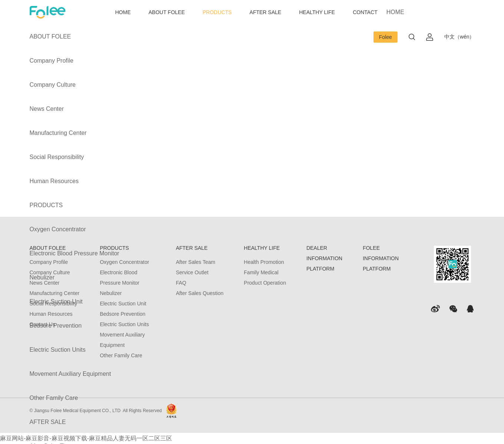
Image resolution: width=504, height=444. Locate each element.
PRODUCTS (217, 12)
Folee (386, 37)
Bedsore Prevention (56, 326)
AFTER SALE (266, 12)
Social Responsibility (57, 157)
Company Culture (53, 85)
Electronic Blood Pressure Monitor (75, 253)
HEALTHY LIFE (317, 12)
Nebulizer (42, 277)
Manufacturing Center (58, 133)
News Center (47, 109)
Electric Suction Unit (56, 301)
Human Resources (54, 181)
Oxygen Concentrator (58, 229)
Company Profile (52, 61)
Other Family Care (54, 398)
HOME (123, 12)
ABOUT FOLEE (167, 12)
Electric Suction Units (58, 350)
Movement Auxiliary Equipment (70, 374)
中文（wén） (459, 37)
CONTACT (365, 12)
